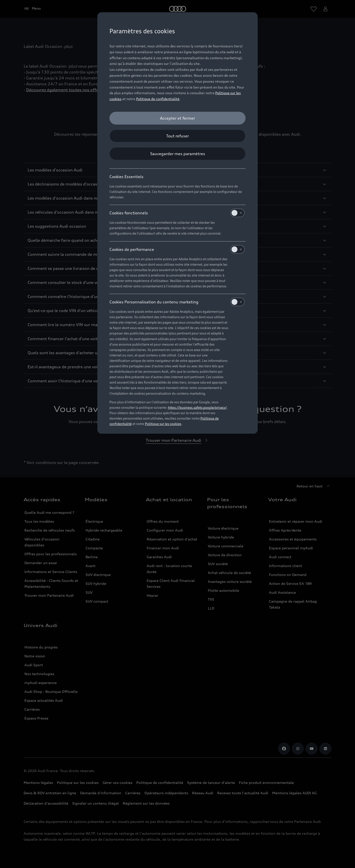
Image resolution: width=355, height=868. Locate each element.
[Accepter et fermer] (177, 118)
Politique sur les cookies (163, 424)
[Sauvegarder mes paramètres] (177, 154)
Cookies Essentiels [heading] (126, 177)
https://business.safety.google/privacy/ (197, 407)
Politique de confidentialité (158, 99)
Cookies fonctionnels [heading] (177, 213)
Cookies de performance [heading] (177, 249)
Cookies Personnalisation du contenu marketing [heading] (177, 302)
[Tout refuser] (177, 136)
